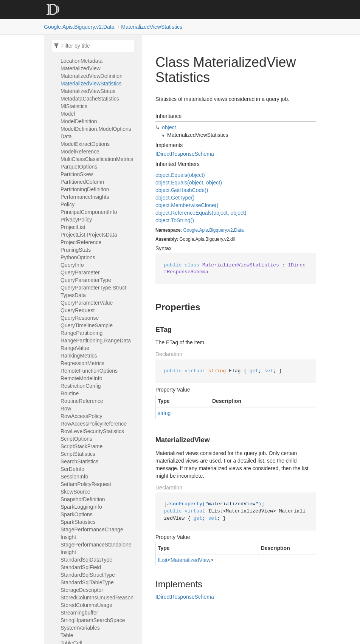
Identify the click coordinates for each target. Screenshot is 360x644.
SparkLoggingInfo (81, 507)
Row (66, 409)
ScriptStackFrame (81, 446)
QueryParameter (80, 272)
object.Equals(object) (180, 175)
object (169, 127)
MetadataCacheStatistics (90, 99)
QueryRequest (78, 310)
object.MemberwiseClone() (187, 205)
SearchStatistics (79, 461)
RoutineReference (82, 401)
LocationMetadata (81, 61)
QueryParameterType (86, 280)
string (164, 413)
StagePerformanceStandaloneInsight (96, 548)
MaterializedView (81, 68)
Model (68, 114)
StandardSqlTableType (87, 582)
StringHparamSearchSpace (93, 620)
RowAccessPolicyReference (94, 424)
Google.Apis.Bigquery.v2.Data (79, 27)
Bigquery (218, 230)
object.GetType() (175, 198)
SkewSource (75, 492)
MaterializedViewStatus (88, 91)
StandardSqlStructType (88, 575)
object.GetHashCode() (182, 190)
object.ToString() (175, 220)
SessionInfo (74, 477)
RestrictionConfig (81, 386)
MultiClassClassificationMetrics (97, 159)
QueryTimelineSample (87, 325)
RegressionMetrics (82, 363)
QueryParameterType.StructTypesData (93, 291)
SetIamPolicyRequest (86, 484)
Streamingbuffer (79, 613)
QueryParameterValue (87, 303)
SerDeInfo (72, 469)
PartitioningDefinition (85, 189)
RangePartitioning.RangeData (96, 341)
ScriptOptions (76, 439)
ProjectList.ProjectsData (89, 235)
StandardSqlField (81, 567)
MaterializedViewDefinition (92, 76)
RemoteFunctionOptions (89, 371)
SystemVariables (80, 628)
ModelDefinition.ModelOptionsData (96, 133)
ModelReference (80, 152)
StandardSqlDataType (86, 560)
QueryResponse (80, 318)
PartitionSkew (77, 174)
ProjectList (73, 227)
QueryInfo (72, 265)
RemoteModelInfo (81, 378)
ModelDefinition (79, 121)
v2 (230, 230)
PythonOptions (78, 257)
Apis (203, 230)
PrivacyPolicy (76, 220)
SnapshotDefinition (83, 499)
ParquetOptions (79, 167)
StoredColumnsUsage (86, 605)
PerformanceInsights (85, 197)
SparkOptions (77, 514)
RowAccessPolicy (81, 416)
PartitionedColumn (82, 182)
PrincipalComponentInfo (89, 212)
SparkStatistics (78, 522)
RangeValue (75, 348)
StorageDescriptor (82, 590)
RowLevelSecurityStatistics (92, 431)
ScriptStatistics (78, 454)
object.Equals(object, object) (189, 183)
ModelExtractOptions (85, 144)
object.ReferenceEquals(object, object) (201, 213)
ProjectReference (81, 242)
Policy (67, 204)
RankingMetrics (79, 356)
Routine (70, 393)
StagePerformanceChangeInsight (92, 533)
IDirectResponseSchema (185, 154)
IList (163, 560)
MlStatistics (74, 106)
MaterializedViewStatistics (152, 27)
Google (190, 230)
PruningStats (76, 250)
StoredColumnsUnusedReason (97, 598)
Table (67, 635)
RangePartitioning (81, 333)
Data (239, 230)
